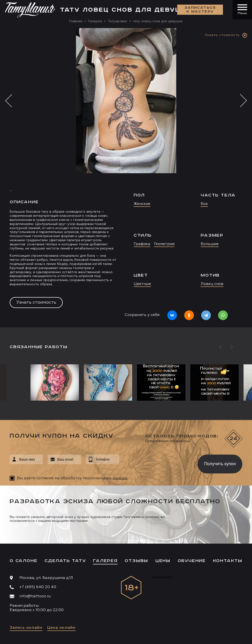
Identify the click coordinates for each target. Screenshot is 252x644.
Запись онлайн (26, 628)
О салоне (23, 561)
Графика (142, 244)
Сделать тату (65, 561)
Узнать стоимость (36, 302)
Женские (142, 204)
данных (120, 478)
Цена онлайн (61, 628)
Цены (163, 561)
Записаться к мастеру (200, 10)
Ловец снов (212, 284)
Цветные (142, 284)
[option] (126, 178)
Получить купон (220, 464)
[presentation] (155, 463)
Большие (210, 244)
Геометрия (164, 244)
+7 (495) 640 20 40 (38, 587)
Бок (204, 204)
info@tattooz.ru (35, 596)
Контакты (228, 561)
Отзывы (136, 561)
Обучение (192, 561)
